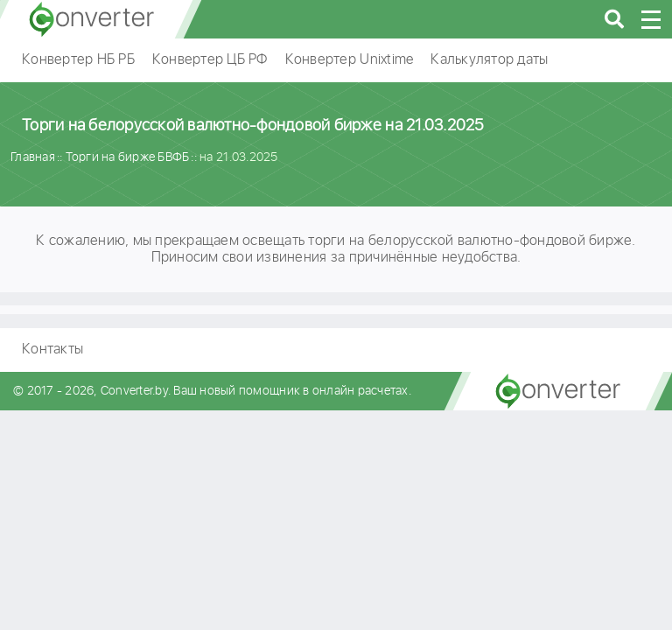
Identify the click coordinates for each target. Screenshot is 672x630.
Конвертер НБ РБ (78, 60)
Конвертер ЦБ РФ (210, 60)
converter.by (92, 19)
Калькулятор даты (489, 60)
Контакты (52, 350)
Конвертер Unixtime (350, 60)
